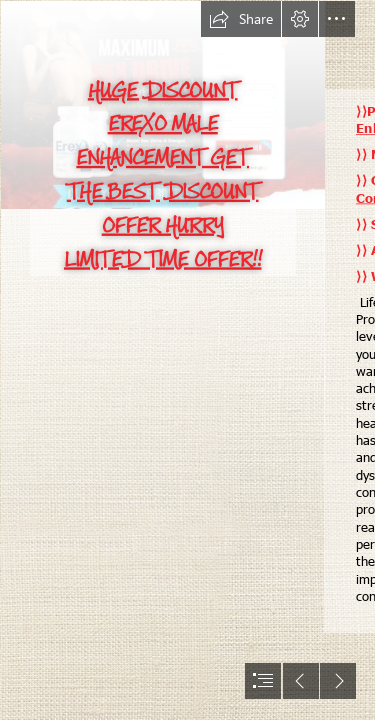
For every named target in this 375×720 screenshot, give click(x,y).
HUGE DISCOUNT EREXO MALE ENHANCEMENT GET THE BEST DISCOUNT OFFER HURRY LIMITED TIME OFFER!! (163, 174)
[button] (241, 19)
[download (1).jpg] (162, 360)
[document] (187, 360)
